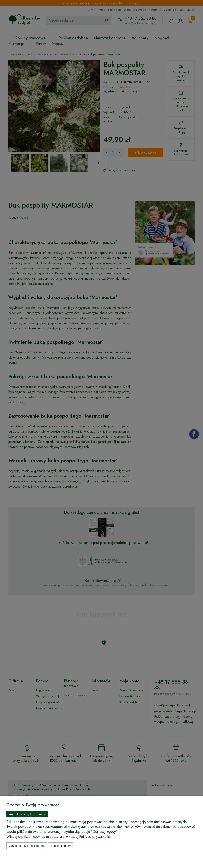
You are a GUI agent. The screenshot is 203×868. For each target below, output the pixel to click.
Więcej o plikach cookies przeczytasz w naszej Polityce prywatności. (59, 837)
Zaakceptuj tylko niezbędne (27, 846)
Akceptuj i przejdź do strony (27, 814)
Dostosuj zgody (61, 846)
